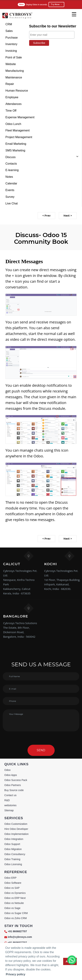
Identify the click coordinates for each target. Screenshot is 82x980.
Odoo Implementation (16, 834)
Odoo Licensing (13, 864)
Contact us (10, 795)
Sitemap (9, 810)
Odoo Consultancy (15, 854)
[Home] (17, 18)
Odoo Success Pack (16, 780)
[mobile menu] (74, 14)
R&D (7, 800)
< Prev (46, 216)
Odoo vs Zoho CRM (16, 918)
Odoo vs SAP (12, 888)
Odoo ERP (10, 878)
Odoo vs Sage (12, 908)
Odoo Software (13, 883)
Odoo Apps (11, 775)
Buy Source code (14, 790)
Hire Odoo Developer (16, 829)
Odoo (7, 770)
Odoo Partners (13, 785)
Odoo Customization (16, 824)
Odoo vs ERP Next (15, 898)
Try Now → (56, 4)
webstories (10, 805)
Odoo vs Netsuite (14, 903)
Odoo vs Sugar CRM (16, 913)
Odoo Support (12, 844)
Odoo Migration (13, 849)
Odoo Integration (14, 839)
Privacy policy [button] (16, 974)
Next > (68, 216)
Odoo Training (12, 859)
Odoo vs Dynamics (15, 893)
